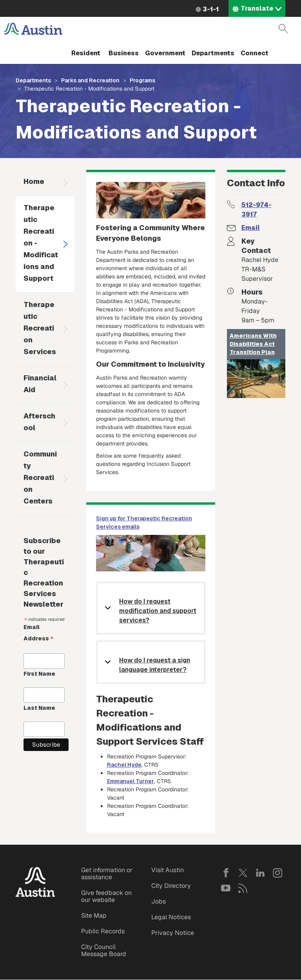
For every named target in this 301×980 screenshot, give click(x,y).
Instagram (277, 873)
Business (124, 53)
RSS (243, 888)
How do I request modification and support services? (158, 611)
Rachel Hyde (124, 765)
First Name (39, 674)
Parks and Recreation (90, 80)
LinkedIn (260, 873)
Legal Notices (171, 917)
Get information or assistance (107, 874)
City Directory (171, 886)
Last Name (39, 708)
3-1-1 (211, 9)
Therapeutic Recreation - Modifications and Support (41, 243)
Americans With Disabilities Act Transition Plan (253, 344)
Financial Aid (40, 384)
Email (251, 228)
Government (165, 53)
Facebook (226, 873)
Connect (255, 53)
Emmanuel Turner (131, 781)
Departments (213, 53)
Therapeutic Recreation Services (40, 328)
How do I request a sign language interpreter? (155, 665)
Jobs (159, 901)
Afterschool (39, 422)
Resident (86, 53)
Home (34, 181)
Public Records (103, 931)
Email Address (39, 634)
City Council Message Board (104, 950)
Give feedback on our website (106, 896)
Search (283, 29)
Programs (142, 80)
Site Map (94, 915)
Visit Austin (168, 870)
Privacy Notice (173, 933)
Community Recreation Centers (40, 477)
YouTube (226, 888)
